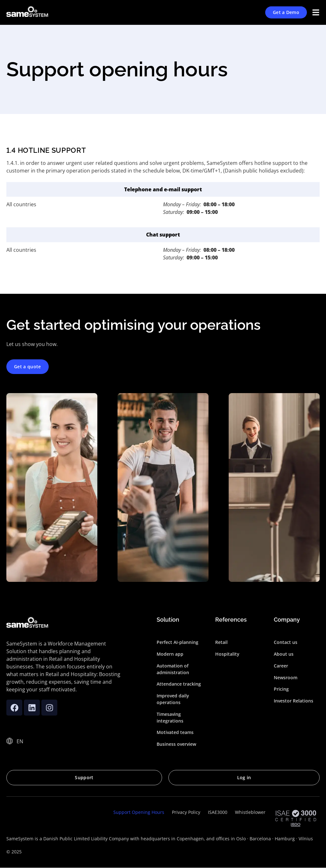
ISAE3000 (218, 812)
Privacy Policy (186, 812)
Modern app (170, 654)
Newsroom (286, 677)
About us (284, 654)
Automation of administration (173, 669)
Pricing (281, 689)
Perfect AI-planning (177, 642)
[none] (20, 741)
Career (281, 666)
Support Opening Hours (139, 812)
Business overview (176, 744)
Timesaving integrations (170, 717)
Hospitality (227, 654)
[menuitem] (20, 741)
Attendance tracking (179, 684)
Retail (221, 642)
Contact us (286, 642)
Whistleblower (250, 812)
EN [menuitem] (20, 741)
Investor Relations (294, 701)
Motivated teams (175, 733)
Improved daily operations (173, 699)
